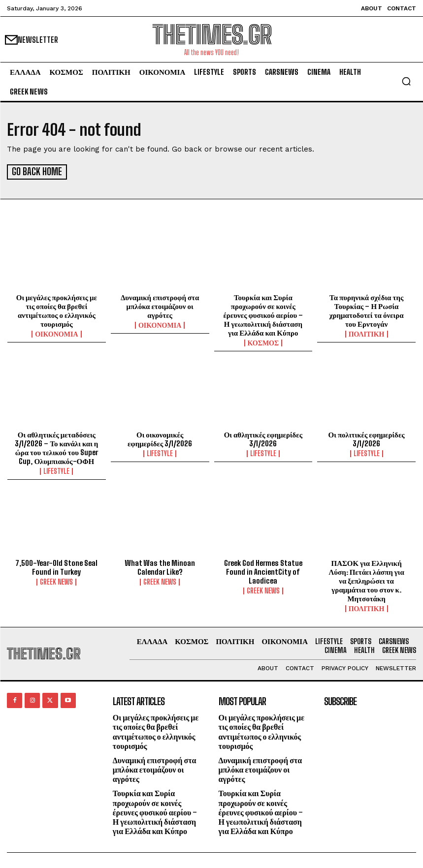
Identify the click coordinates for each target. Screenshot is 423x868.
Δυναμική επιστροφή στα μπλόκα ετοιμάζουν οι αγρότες (160, 305)
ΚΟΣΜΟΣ (263, 342)
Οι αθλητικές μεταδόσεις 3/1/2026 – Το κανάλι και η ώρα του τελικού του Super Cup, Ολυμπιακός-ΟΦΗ (56, 447)
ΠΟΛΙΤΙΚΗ (367, 333)
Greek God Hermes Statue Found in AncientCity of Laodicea (263, 570)
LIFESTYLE (56, 470)
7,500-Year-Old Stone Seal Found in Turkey (56, 566)
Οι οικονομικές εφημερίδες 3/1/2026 (160, 438)
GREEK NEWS (56, 581)
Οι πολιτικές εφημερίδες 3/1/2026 (367, 438)
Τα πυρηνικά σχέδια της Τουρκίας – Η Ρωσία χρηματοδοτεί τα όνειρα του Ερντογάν (367, 310)
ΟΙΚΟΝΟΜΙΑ (56, 333)
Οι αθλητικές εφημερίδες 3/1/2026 (263, 438)
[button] (406, 81)
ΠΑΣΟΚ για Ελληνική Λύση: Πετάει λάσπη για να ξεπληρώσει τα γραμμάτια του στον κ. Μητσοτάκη (366, 579)
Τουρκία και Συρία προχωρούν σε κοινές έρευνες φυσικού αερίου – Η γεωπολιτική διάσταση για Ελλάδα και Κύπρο (263, 314)
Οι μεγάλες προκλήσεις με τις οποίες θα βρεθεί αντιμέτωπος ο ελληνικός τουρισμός (57, 310)
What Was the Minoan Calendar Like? (160, 566)
